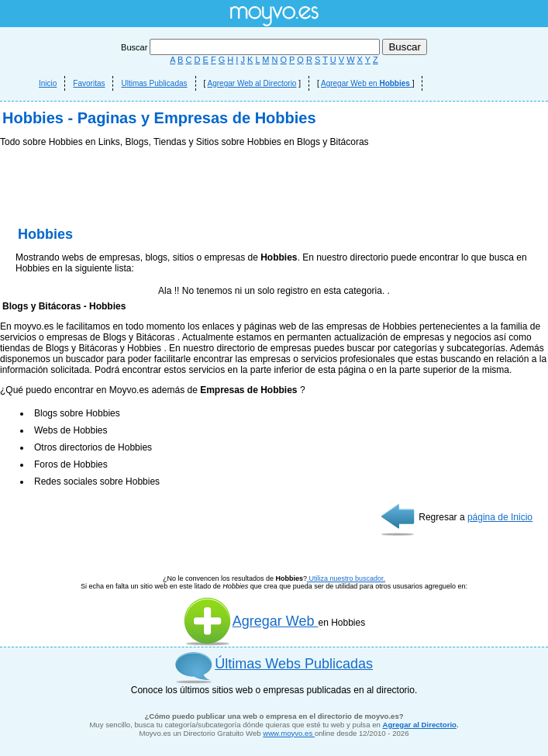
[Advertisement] (274, 264)
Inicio (48, 83)
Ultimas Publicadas (154, 83)
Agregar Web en (367, 83)
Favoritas (89, 83)
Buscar (252, 47)
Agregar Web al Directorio (252, 83)
